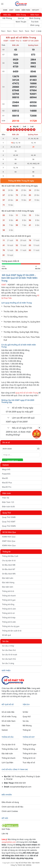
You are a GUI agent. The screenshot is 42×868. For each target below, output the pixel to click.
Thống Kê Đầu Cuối (10, 556)
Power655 (6, 474)
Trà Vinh (35, 22)
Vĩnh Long (35, 25)
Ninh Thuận (21, 22)
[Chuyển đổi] (8, 408)
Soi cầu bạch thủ (9, 659)
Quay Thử (7, 513)
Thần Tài (6, 498)
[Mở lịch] (38, 449)
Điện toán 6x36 (8, 507)
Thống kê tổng (8, 604)
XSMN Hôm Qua (9, 545)
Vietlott (6, 465)
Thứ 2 (3, 31)
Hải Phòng (7, 18)
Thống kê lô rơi (8, 613)
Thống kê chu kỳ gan (11, 626)
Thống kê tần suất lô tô (12, 631)
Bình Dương (35, 18)
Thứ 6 (27, 31)
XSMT (11, 10)
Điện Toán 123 (8, 502)
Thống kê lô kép (9, 618)
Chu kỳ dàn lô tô (9, 561)
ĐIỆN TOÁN (26, 10)
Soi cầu (5, 641)
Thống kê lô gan (9, 600)
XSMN (17, 10)
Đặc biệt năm (8, 587)
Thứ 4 (15, 31)
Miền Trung (21, 15)
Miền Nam (35, 15)
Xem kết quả (12, 461)
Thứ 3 (9, 31)
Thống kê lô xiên (9, 622)
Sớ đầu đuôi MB (9, 565)
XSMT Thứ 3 (16, 41)
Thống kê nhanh (9, 596)
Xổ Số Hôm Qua (9, 532)
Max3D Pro (7, 487)
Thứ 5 (21, 31)
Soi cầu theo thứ (9, 650)
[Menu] (2, 4)
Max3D (5, 478)
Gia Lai (21, 18)
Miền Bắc (7, 15)
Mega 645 (6, 469)
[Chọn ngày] (21, 449)
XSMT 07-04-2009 (31, 41)
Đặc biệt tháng (8, 582)
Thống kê (6, 552)
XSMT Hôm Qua (9, 541)
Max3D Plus (7, 483)
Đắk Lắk (16, 45)
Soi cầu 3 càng (8, 663)
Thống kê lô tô (8, 591)
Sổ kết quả (6, 635)
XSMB (5, 10)
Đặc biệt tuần (8, 578)
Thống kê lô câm (9, 609)
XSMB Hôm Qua (9, 537)
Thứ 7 (33, 31)
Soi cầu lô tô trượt (10, 655)
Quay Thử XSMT (9, 522)
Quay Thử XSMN (9, 526)
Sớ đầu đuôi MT (9, 569)
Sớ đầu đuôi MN (9, 574)
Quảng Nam (33, 45)
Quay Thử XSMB (9, 517)
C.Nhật (39, 31)
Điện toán (7, 493)
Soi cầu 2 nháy (8, 646)
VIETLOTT (35, 10)
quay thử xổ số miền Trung (27, 393)
